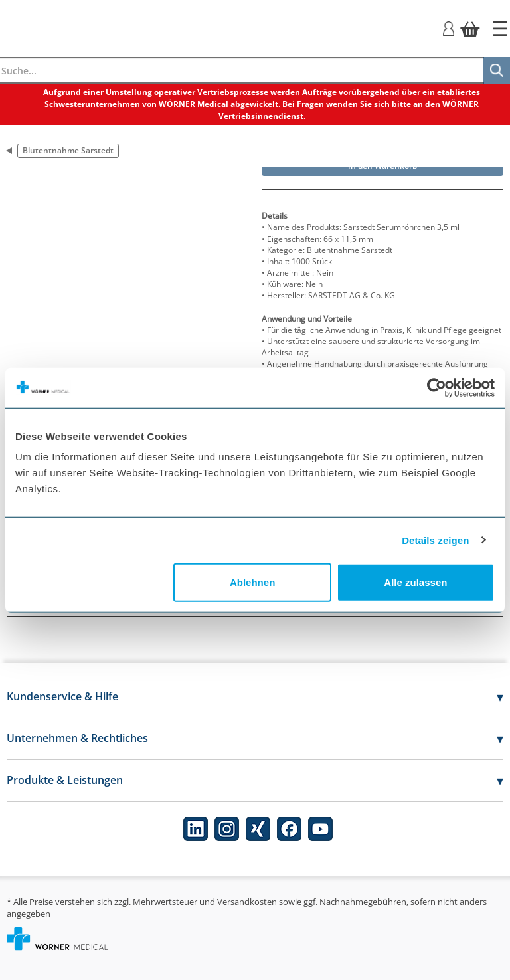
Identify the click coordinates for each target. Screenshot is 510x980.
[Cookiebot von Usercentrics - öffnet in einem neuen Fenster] (437, 387)
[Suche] (497, 70)
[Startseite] (500, 29)
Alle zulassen (415, 582)
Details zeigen (435, 540)
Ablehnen (252, 582)
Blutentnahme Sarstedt (68, 150)
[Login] (449, 28)
